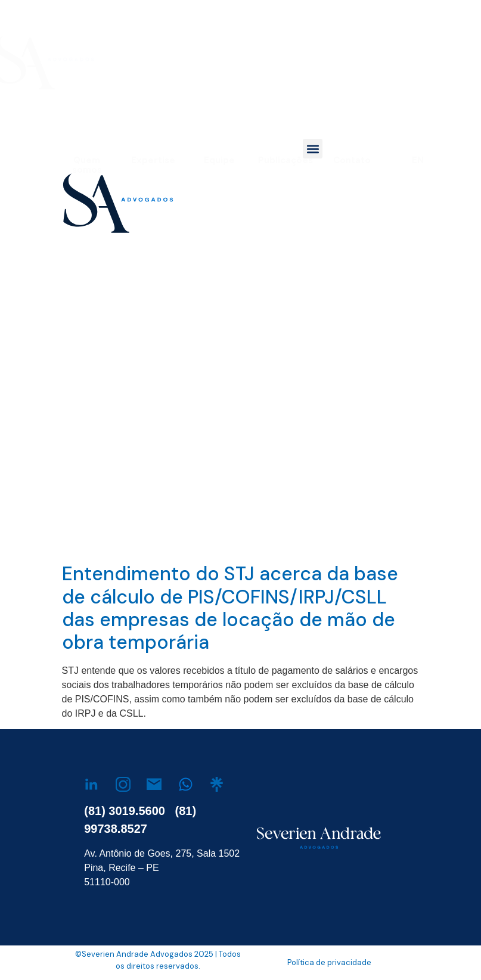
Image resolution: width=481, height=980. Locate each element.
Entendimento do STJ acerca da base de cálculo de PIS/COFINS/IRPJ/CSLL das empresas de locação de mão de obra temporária (230, 608)
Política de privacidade (329, 962)
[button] (313, 149)
